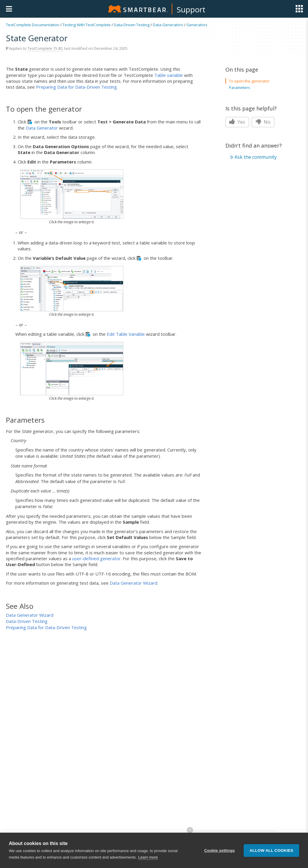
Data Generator (42, 128)
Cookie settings (219, 850)
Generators (197, 25)
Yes (237, 122)
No (263, 122)
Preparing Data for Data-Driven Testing (76, 87)
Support (191, 9)
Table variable (169, 75)
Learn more (148, 857)
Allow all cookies (271, 850)
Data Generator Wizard (133, 583)
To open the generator (249, 81)
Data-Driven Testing (132, 25)
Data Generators (168, 25)
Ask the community (256, 157)
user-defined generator (96, 558)
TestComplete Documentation (33, 25)
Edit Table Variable (126, 334)
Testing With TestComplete (87, 25)
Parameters (240, 87)
